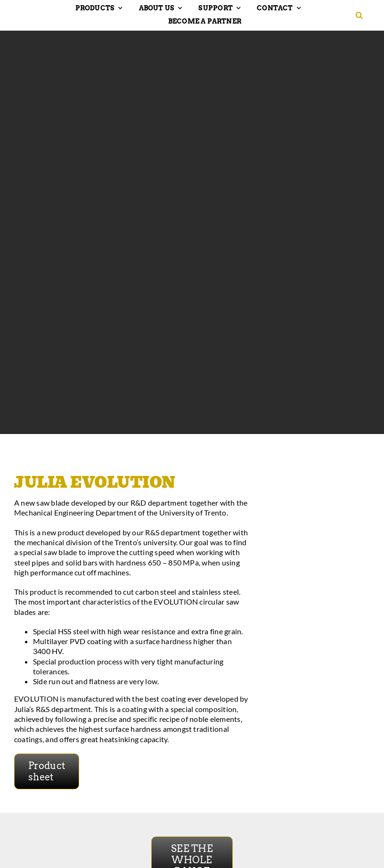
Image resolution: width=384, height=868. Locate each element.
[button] (363, 16)
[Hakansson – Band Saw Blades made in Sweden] (40, 13)
